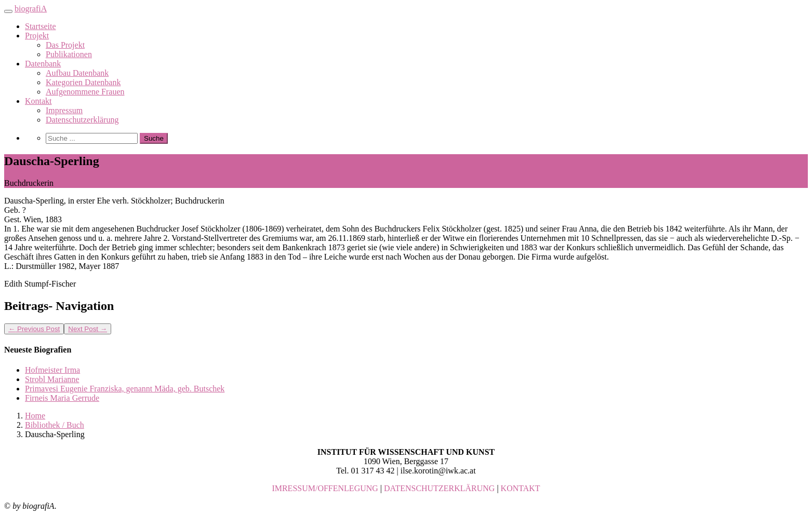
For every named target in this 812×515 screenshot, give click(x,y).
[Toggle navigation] (8, 11)
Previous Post (34, 329)
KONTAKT (521, 488)
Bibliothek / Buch (55, 425)
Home (35, 416)
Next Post (88, 329)
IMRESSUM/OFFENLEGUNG (325, 488)
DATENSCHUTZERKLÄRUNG (439, 488)
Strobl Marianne (52, 379)
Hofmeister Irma (52, 370)
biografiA (31, 9)
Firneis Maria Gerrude (62, 398)
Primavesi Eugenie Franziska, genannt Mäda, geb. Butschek (125, 389)
